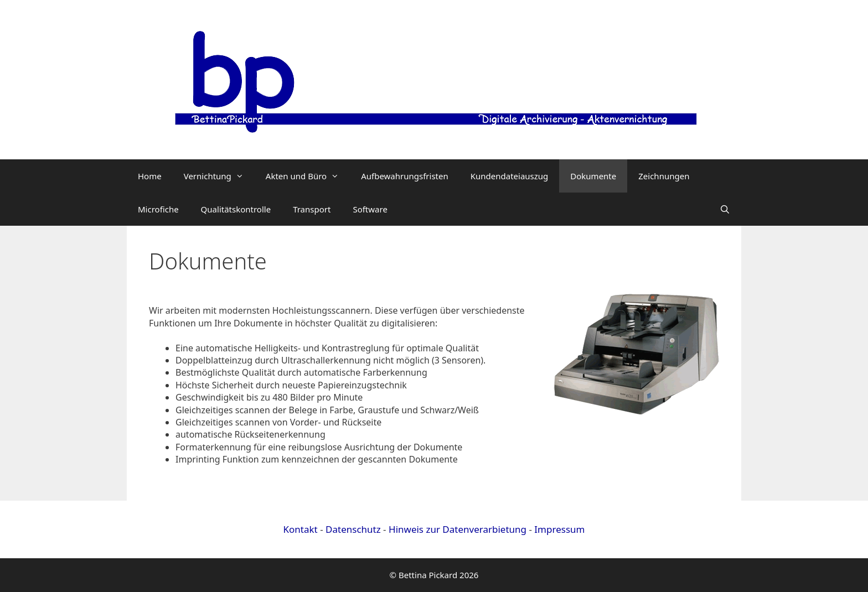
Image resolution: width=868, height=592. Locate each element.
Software (370, 209)
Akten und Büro (308, 176)
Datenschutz (353, 529)
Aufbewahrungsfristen (405, 176)
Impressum (559, 529)
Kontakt (302, 529)
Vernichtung (219, 176)
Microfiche (158, 209)
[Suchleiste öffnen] (725, 209)
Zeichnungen (664, 176)
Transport (312, 209)
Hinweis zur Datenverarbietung (458, 529)
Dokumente (593, 176)
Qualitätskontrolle (236, 209)
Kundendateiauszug (510, 176)
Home (150, 176)
